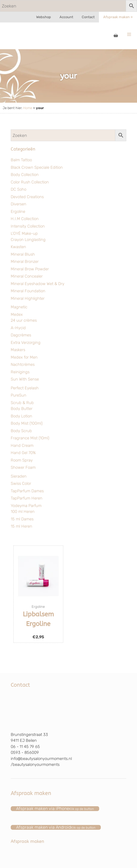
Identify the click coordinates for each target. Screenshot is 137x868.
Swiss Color (21, 483)
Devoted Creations (27, 197)
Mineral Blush (23, 254)
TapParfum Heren (27, 498)
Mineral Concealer (27, 276)
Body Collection (25, 175)
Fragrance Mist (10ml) (30, 438)
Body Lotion (21, 416)
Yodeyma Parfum (26, 506)
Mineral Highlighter (28, 298)
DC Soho (18, 189)
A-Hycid (18, 328)
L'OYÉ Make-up (24, 233)
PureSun (18, 395)
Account (66, 17)
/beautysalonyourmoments (35, 765)
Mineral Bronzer (25, 262)
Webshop (44, 17)
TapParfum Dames (27, 491)
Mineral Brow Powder (30, 269)
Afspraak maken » (118, 17)
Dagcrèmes (21, 335)
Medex (17, 314)
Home (28, 108)
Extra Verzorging (26, 343)
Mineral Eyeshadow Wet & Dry (38, 284)
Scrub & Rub (22, 403)
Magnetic (19, 307)
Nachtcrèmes (23, 364)
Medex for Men (24, 357)
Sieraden (19, 476)
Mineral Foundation (28, 291)
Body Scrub (21, 431)
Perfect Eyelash (25, 388)
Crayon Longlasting (28, 240)
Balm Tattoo (21, 160)
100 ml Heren (23, 512)
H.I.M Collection (25, 219)
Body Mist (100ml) (27, 423)
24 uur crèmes (24, 320)
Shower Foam (23, 467)
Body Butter (22, 409)
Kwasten (18, 247)
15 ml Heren (21, 526)
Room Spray (22, 460)
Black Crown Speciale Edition (37, 167)
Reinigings (20, 372)
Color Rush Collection (30, 182)
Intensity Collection (28, 226)
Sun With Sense (25, 379)
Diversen (18, 204)
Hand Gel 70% (23, 453)
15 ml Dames (22, 519)
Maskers (18, 350)
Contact (88, 17)
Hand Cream (22, 445)
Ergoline (18, 212)
